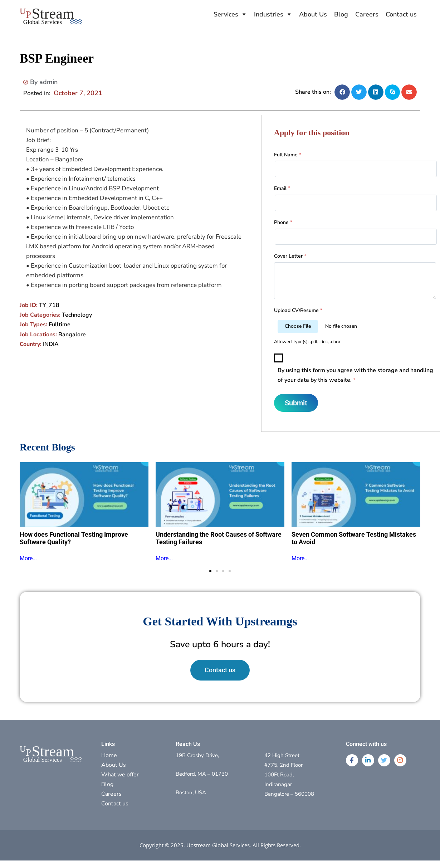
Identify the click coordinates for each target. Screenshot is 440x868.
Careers (367, 14)
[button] (342, 92)
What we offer (120, 775)
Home (109, 755)
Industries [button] (269, 14)
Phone (283, 222)
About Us (313, 14)
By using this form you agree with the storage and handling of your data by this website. (355, 375)
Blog (341, 14)
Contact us (401, 14)
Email (282, 188)
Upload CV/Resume (298, 310)
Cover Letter (290, 256)
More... (28, 558)
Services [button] (226, 14)
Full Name (288, 155)
